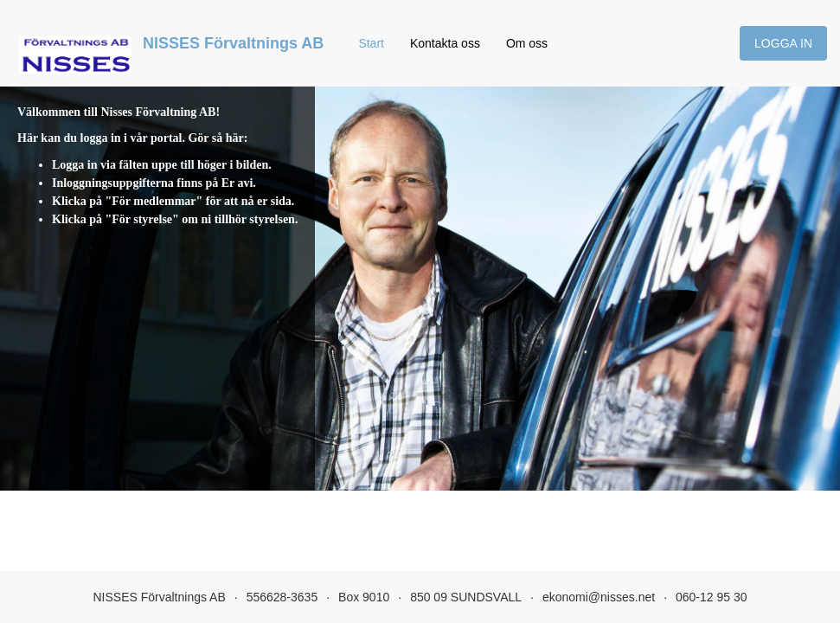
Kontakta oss (445, 43)
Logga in (783, 43)
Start (371, 43)
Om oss (527, 43)
